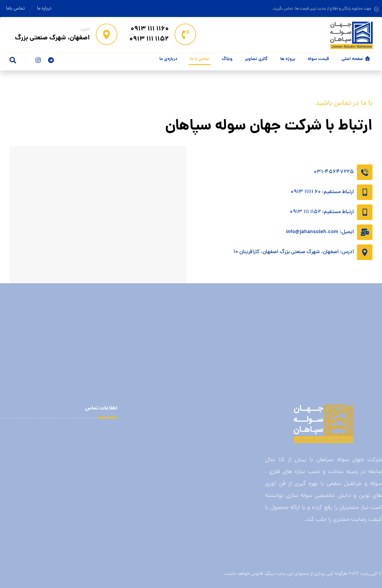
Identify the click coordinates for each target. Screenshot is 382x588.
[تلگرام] (51, 60)
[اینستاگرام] (38, 60)
